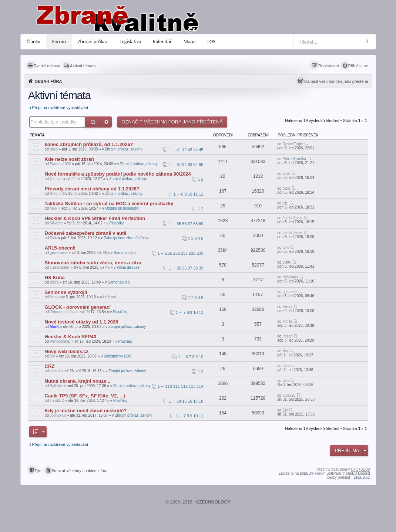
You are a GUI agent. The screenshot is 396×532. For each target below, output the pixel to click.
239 (200, 253)
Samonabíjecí (125, 253)
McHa (287, 321)
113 (192, 386)
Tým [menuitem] (39, 471)
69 (201, 224)
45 (201, 150)
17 (195, 401)
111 (177, 386)
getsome (289, 292)
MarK (54, 327)
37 (190, 268)
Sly (52, 356)
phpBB (305, 473)
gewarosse (58, 253)
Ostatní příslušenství (122, 208)
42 (184, 150)
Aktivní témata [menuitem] (83, 66)
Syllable (56, 386)
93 (190, 165)
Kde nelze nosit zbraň (70, 159)
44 (195, 150)
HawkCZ (57, 401)
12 (201, 194)
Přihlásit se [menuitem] (358, 66)
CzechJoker (59, 267)
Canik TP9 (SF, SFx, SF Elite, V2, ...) (85, 396)
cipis (286, 188)
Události (110, 297)
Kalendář (162, 42)
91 (179, 165)
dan (286, 366)
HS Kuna (55, 277)
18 (201, 401)
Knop (54, 194)
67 (190, 224)
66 (184, 224)
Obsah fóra (48, 81)
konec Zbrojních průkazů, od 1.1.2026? (89, 144)
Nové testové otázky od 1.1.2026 (82, 322)
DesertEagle (293, 144)
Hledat (93, 122)
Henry (287, 307)
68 (195, 224)
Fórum (59, 42)
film (53, 297)
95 (201, 165)
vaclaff (55, 371)
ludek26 (289, 395)
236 (177, 253)
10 (190, 194)
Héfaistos (290, 277)
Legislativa (130, 42)
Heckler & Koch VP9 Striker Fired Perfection (95, 218)
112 (184, 386)
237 (184, 253)
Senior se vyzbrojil (66, 292)
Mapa (190, 42)
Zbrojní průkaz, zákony (123, 149)
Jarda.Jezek (292, 218)
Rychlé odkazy (47, 66)
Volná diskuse (128, 267)
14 (179, 401)
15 (184, 401)
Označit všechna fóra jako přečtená (336, 81)
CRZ (50, 366)
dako (54, 149)
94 (195, 165)
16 (190, 401)
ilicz (286, 351)
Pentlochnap (60, 341)
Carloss (56, 179)
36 (184, 268)
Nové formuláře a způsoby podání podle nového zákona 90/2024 (118, 174)
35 (179, 268)
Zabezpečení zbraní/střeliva (127, 238)
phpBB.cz (362, 477)
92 (184, 165)
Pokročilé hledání (107, 122)
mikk (53, 208)
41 (179, 150)
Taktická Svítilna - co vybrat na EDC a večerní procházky (109, 204)
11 (195, 194)
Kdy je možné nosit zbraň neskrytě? (86, 411)
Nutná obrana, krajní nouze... (78, 381)
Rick (53, 238)
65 (179, 224)
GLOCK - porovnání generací (78, 307)
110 (169, 386)
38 (195, 268)
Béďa (54, 282)
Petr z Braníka (294, 159)
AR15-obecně (60, 248)
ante (286, 174)
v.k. (285, 203)
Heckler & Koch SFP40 (71, 337)
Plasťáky (117, 223)
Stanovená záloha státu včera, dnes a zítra (93, 263)
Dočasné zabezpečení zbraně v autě (86, 233)
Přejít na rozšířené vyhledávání (60, 108)
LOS (212, 42)
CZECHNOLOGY (213, 502)
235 (169, 253)
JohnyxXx (58, 415)
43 (190, 150)
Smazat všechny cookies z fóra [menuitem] (80, 471)
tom (286, 248)
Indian (287, 336)
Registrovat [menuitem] (329, 66)
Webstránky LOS (118, 356)
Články (33, 42)
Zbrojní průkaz (93, 42)
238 (192, 253)
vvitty (287, 262)
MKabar (56, 223)
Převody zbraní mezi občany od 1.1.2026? (92, 189)
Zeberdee (58, 312)
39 (201, 268)
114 (200, 386)
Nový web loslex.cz (67, 351)
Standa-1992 (60, 164)
